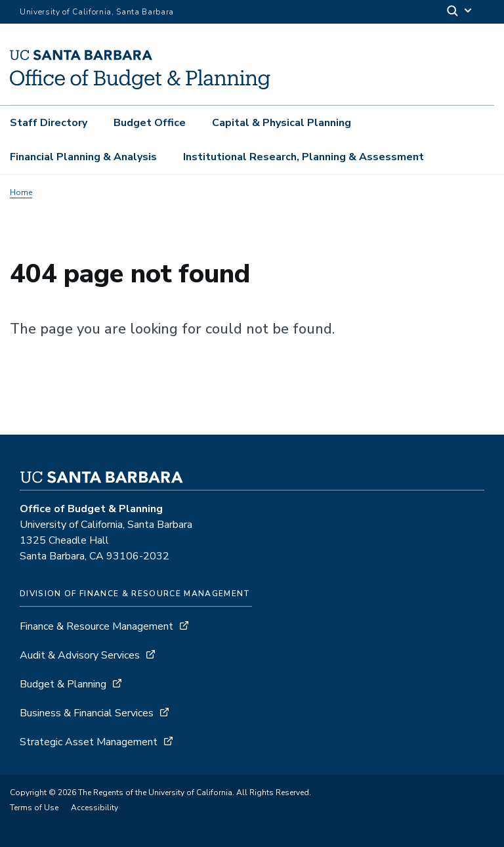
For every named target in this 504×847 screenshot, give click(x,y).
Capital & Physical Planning (282, 123)
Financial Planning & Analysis (83, 157)
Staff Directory (49, 123)
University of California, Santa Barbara (97, 12)
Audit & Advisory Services (80, 655)
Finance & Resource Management (96, 626)
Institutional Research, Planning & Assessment (304, 157)
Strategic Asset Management (89, 742)
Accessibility (94, 808)
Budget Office (150, 123)
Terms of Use (34, 808)
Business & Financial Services (87, 713)
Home (21, 192)
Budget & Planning (63, 684)
